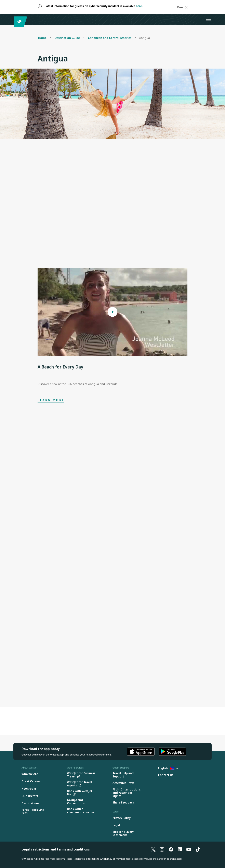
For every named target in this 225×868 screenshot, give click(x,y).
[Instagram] (162, 849)
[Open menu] (209, 20)
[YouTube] (189, 849)
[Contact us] (166, 775)
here (139, 6)
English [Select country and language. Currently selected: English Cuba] (168, 768)
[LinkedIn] (180, 849)
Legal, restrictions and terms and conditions (56, 849)
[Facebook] (171, 849)
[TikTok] (198, 849)
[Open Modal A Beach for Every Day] (112, 312)
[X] (153, 849)
